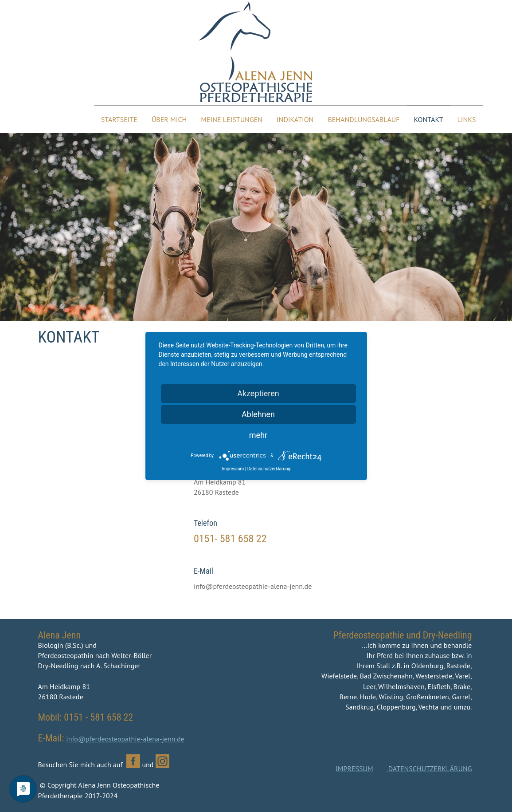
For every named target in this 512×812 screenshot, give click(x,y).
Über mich (169, 119)
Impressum (233, 469)
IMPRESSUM (354, 769)
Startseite (119, 119)
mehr (258, 435)
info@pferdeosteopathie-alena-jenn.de (125, 739)
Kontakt (429, 119)
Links (467, 119)
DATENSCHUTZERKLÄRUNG (429, 769)
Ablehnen (258, 414)
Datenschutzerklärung (269, 469)
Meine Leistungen (232, 119)
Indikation (295, 119)
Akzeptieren (258, 393)
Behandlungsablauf (363, 119)
